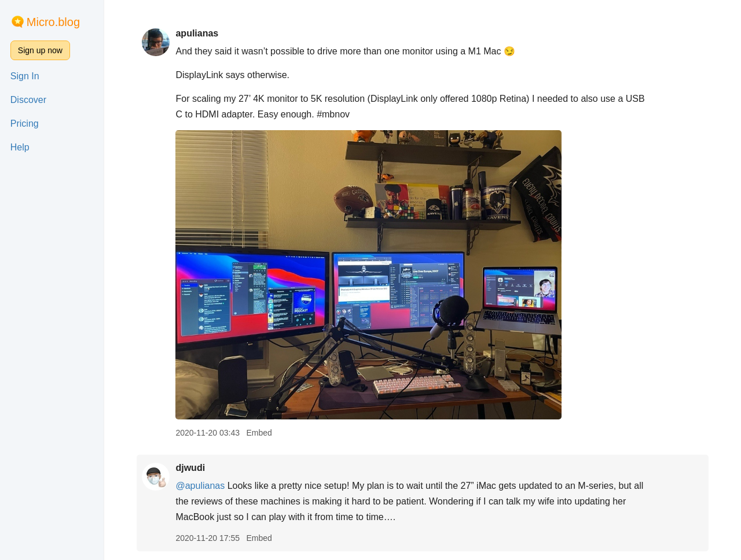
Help (20, 147)
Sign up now (40, 50)
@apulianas (200, 486)
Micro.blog (53, 22)
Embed (259, 433)
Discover (28, 100)
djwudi (190, 468)
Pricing (25, 124)
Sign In (25, 76)
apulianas (197, 33)
